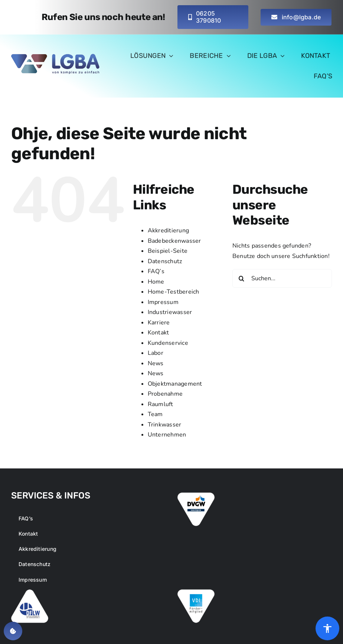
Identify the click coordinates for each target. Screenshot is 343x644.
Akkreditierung (168, 231)
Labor (156, 353)
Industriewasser (170, 312)
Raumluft (161, 404)
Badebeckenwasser (174, 241)
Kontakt (159, 333)
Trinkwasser (165, 425)
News (156, 363)
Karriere (159, 323)
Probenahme (165, 394)
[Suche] (242, 278)
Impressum (163, 302)
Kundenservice (168, 343)
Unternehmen (167, 435)
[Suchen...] (282, 278)
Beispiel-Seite (168, 251)
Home (156, 282)
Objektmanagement (175, 384)
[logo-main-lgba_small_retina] (56, 57)
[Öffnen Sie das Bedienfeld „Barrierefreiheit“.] (327, 628)
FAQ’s (156, 271)
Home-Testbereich (174, 292)
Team (155, 414)
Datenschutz (165, 261)
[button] (13, 631)
